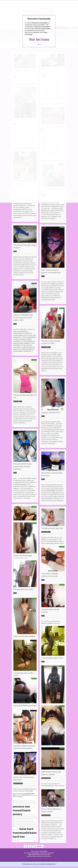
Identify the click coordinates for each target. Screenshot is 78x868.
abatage (34, 817)
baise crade (25, 815)
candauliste (50, 864)
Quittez (39, 44)
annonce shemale (29, 823)
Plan (28, 856)
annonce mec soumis (18, 826)
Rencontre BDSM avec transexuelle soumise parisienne (22, 466)
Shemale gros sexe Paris (23, 589)
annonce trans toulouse (19, 823)
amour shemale (29, 837)
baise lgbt (26, 820)
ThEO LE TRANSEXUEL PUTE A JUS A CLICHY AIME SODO (23, 318)
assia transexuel (20, 824)
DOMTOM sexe (27, 795)
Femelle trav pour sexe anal (52, 528)
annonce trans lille (28, 826)
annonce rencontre (28, 817)
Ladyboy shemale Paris (51, 412)
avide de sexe (33, 804)
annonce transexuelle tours (22, 804)
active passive (27, 802)
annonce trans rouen (18, 802)
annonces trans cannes (29, 801)
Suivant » (39, 846)
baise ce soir (34, 818)
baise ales (15, 818)
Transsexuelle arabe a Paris (52, 658)
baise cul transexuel (18, 817)
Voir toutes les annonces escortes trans (41, 856)
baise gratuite (32, 815)
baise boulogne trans (28, 821)
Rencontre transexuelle (39, 851)
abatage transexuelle (18, 801)
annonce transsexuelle (30, 824)
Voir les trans (39, 39)
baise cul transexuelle (18, 820)
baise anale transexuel (23, 839)
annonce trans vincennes (24, 818)
